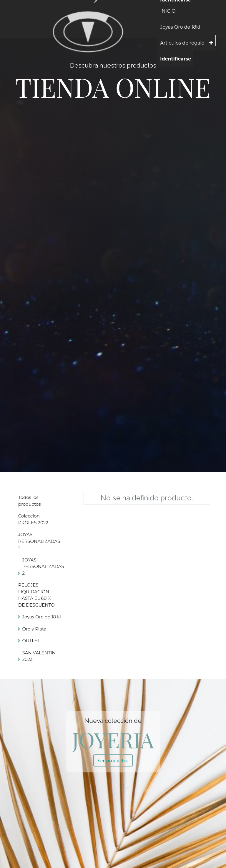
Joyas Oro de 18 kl (41, 617)
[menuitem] (168, 11)
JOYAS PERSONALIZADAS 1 (39, 541)
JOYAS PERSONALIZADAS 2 (43, 566)
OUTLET (31, 641)
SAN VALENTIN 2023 (39, 656)
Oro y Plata (34, 629)
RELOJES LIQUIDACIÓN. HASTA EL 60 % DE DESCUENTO (36, 595)
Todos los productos (30, 501)
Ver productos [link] (113, 760)
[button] (211, 43)
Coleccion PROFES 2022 (33, 519)
